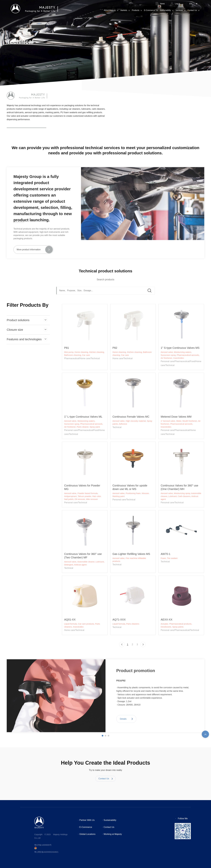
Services (179, 10)
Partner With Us (87, 820)
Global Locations (87, 834)
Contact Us (192, 10)
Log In (178, 4)
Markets (124, 10)
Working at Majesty (113, 834)
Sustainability (165, 10)
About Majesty (110, 10)
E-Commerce (150, 10)
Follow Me (183, 818)
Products (136, 10)
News (162, 4)
